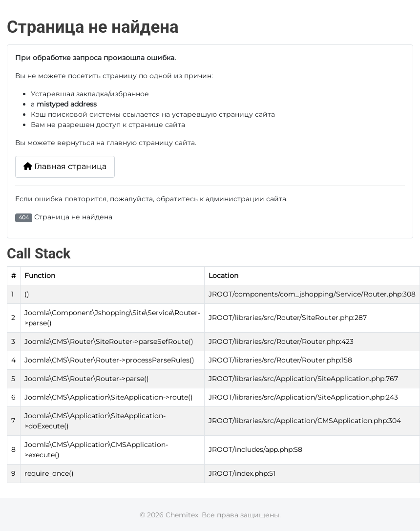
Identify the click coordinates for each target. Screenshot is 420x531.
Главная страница (65, 166)
